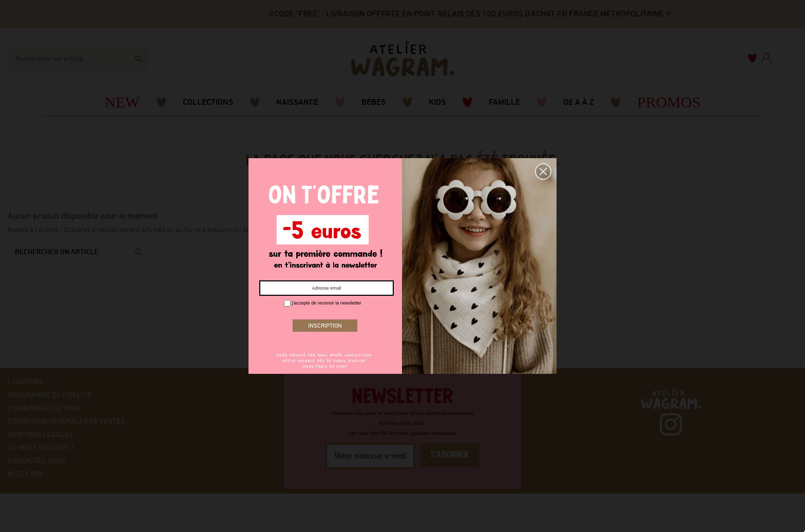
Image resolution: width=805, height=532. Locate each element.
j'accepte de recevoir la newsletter (323, 303)
